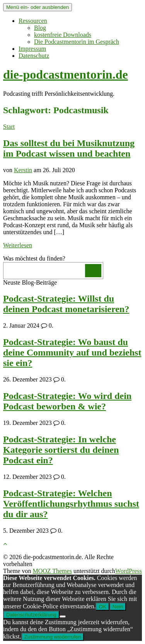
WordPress (129, 571)
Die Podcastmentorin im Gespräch (77, 42)
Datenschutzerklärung (31, 615)
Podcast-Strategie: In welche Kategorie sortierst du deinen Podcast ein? (61, 450)
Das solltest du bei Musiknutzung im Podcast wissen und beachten (69, 148)
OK (102, 607)
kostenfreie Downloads (63, 35)
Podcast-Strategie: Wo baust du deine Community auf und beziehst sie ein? (72, 352)
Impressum (32, 49)
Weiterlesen (18, 245)
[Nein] (63, 616)
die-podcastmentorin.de (66, 74)
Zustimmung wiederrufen (53, 637)
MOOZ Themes (52, 571)
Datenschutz (34, 56)
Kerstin (23, 170)
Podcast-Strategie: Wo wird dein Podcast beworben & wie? (67, 401)
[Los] (93, 271)
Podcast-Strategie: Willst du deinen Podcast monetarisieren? (66, 304)
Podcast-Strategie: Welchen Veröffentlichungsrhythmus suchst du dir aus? (71, 504)
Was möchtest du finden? (34, 258)
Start (9, 127)
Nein (118, 607)
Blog (40, 28)
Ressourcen (33, 21)
